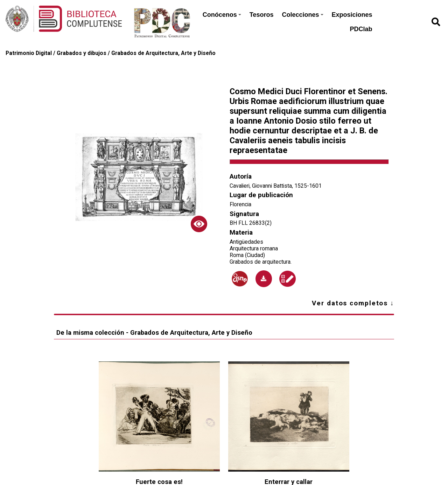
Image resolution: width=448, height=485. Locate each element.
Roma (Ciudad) (247, 255)
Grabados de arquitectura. (261, 262)
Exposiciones (352, 15)
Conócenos (222, 15)
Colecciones (302, 15)
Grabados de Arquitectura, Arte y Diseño (163, 53)
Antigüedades (246, 242)
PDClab (361, 29)
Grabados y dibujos (82, 53)
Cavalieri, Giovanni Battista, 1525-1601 (276, 186)
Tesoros (262, 15)
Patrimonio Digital (29, 53)
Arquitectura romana (254, 248)
